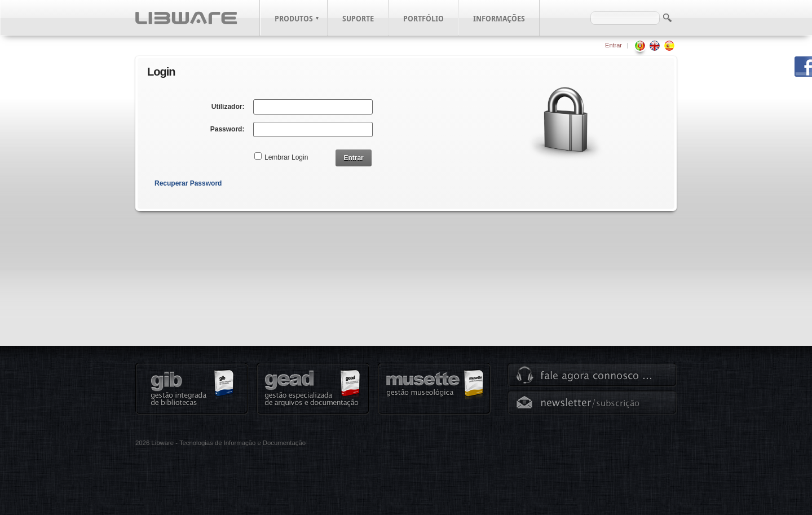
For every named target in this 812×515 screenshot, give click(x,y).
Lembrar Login (286, 157)
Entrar (614, 45)
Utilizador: (228, 107)
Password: (228, 129)
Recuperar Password (188, 183)
